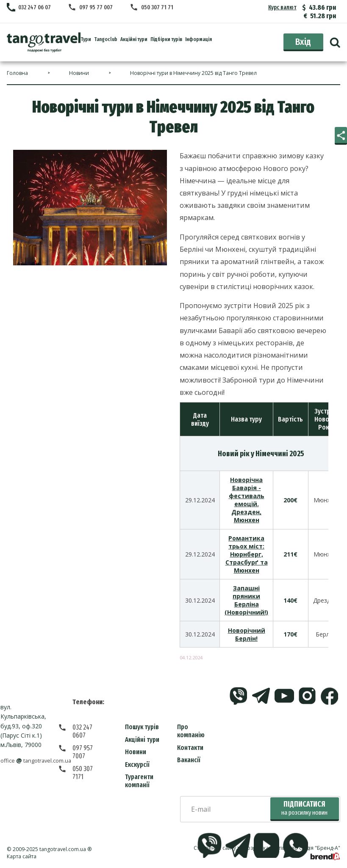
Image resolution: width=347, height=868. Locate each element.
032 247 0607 (90, 727)
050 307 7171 (89, 753)
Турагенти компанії (139, 781)
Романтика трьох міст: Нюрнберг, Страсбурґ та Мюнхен (247, 554)
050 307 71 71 (158, 7)
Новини (136, 752)
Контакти (190, 748)
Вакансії (189, 760)
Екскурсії (137, 765)
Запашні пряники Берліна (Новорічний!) (246, 600)
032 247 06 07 (34, 7)
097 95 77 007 (97, 7)
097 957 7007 (90, 740)
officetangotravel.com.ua (39, 761)
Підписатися (304, 808)
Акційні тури (142, 740)
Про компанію (191, 731)
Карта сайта (22, 856)
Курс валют (283, 7)
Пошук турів (142, 727)
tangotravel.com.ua (63, 849)
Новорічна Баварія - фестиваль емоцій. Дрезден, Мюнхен (247, 500)
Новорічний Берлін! (247, 634)
